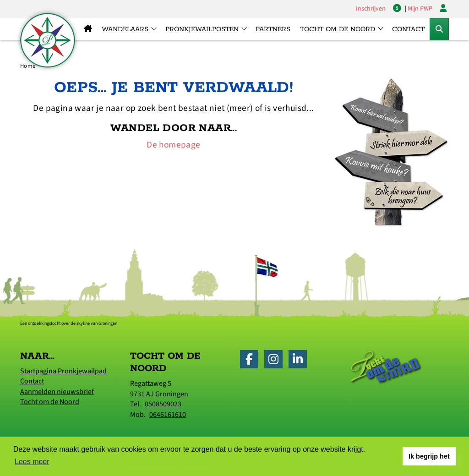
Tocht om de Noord (50, 402)
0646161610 (168, 415)
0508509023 (163, 404)
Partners (273, 29)
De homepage (173, 145)
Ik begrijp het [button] (429, 456)
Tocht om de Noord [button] (338, 29)
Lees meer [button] (32, 462)
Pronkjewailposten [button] (202, 29)
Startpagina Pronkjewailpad (63, 371)
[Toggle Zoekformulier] (439, 29)
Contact (408, 29)
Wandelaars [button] (125, 29)
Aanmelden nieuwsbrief (57, 392)
